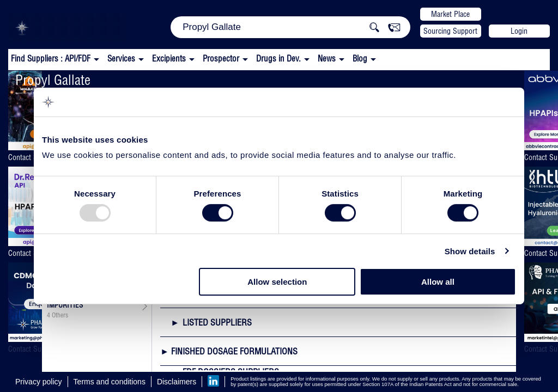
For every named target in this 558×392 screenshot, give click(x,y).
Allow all (438, 282)
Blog (360, 59)
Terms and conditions (110, 382)
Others (60, 315)
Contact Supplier (30, 157)
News (327, 59)
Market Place (450, 14)
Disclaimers (177, 382)
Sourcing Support (450, 31)
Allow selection (277, 282)
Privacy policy (39, 382)
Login (519, 31)
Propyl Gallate (53, 80)
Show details (470, 251)
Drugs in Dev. (278, 59)
